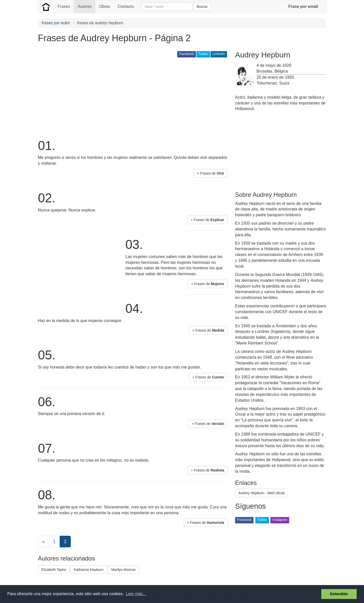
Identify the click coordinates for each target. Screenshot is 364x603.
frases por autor (56, 23)
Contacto (126, 6)
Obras (105, 6)
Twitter (203, 54)
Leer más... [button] (136, 594)
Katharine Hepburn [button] (89, 570)
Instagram (280, 520)
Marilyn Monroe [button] (123, 570)
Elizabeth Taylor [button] (54, 570)
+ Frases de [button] (211, 173)
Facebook (186, 54)
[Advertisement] (130, 98)
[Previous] (43, 542)
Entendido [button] (339, 594)
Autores (85, 6)
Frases (64, 6)
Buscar (202, 7)
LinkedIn (219, 54)
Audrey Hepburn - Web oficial (261, 493)
